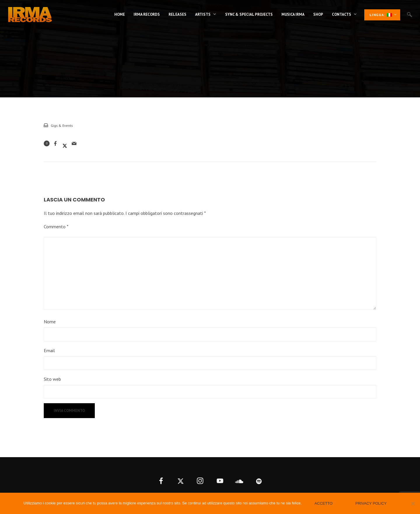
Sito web (52, 379)
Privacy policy (371, 503)
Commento (56, 227)
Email (49, 350)
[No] (413, 504)
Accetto (323, 503)
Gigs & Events (62, 126)
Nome (50, 322)
